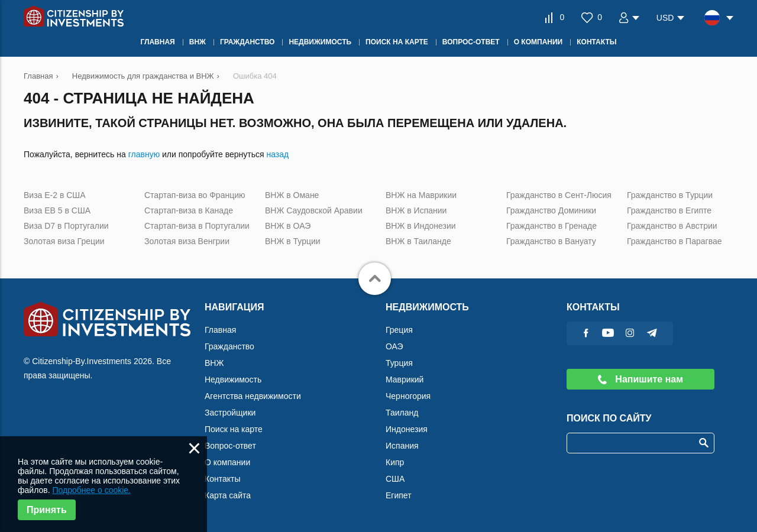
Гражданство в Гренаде (551, 226)
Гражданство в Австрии (672, 226)
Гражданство (229, 346)
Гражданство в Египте (669, 210)
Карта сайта (228, 495)
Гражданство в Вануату (551, 241)
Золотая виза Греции (64, 241)
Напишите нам (640, 379)
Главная (220, 330)
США (395, 479)
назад (277, 154)
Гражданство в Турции (670, 195)
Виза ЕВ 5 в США (57, 210)
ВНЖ (214, 363)
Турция (399, 363)
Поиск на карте (234, 429)
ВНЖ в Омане (292, 195)
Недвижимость (233, 379)
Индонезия (407, 429)
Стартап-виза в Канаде (189, 210)
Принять (47, 510)
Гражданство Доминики (551, 210)
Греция (399, 330)
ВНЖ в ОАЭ (288, 226)
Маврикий (405, 379)
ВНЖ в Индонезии (421, 226)
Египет (399, 495)
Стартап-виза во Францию (195, 195)
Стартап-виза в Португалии (197, 226)
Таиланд (402, 413)
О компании (227, 462)
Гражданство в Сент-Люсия (559, 195)
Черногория (408, 396)
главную (144, 154)
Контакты (222, 479)
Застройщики (230, 413)
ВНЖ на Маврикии (421, 195)
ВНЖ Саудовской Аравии (314, 210)
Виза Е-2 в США (55, 195)
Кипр (395, 462)
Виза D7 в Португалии (66, 226)
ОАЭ (394, 346)
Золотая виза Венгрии (187, 241)
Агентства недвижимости (253, 396)
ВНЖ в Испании (416, 210)
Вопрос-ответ (230, 446)
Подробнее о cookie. (91, 490)
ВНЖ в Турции (293, 241)
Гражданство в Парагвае (674, 241)
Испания (402, 446)
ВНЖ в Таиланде (418, 241)
